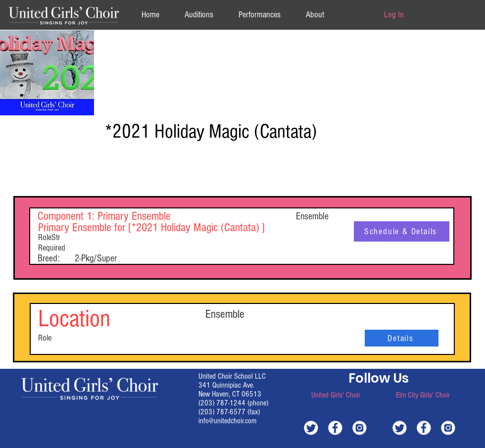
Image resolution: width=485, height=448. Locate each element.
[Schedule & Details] (402, 231)
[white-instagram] (360, 427)
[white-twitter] (311, 427)
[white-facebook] (335, 427)
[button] (315, 15)
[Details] (402, 338)
